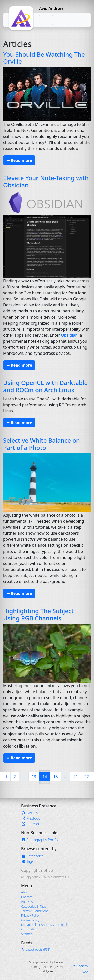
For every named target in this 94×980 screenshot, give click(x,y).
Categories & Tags (34, 906)
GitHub (29, 813)
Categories (32, 856)
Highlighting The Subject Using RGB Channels (38, 614)
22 (87, 777)
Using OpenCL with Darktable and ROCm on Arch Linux (45, 386)
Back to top (80, 969)
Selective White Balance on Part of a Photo (41, 444)
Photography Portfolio (41, 840)
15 (56, 777)
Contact (26, 897)
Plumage (36, 967)
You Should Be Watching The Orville (44, 58)
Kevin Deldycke (52, 969)
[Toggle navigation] (46, 20)
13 (34, 777)
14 (46, 776)
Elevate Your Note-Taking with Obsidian (46, 181)
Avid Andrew (51, 8)
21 (76, 777)
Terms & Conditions (35, 911)
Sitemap (27, 934)
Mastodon (32, 818)
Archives (27, 902)
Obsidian (69, 335)
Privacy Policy (30, 915)
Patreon (30, 824)
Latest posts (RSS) (36, 949)
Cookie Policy (30, 920)
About (25, 892)
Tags (27, 861)
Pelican (59, 962)
